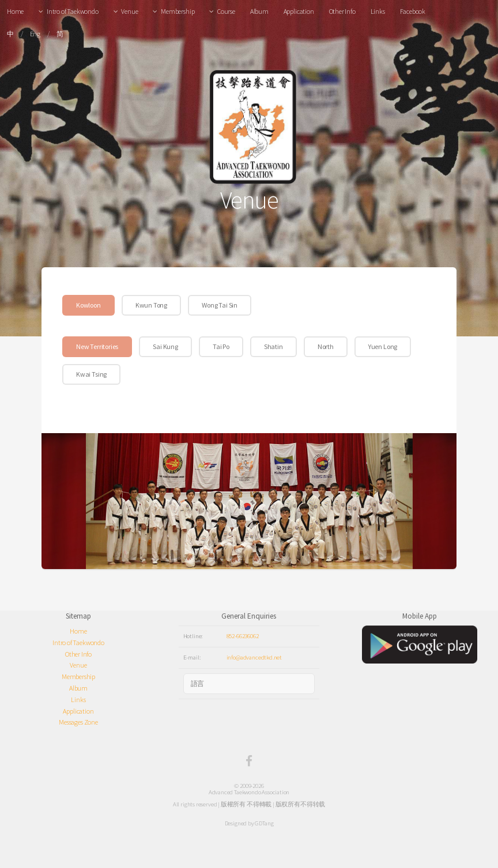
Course (226, 11)
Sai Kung (165, 346)
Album (259, 11)
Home (15, 11)
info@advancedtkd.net (254, 657)
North (326, 346)
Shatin (273, 346)
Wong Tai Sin (220, 305)
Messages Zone (78, 722)
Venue (129, 11)
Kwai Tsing (91, 374)
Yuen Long (383, 346)
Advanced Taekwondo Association (249, 792)
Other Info (342, 11)
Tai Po (221, 346)
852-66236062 (243, 636)
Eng (35, 34)
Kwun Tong (151, 305)
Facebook (413, 11)
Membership (178, 11)
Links (378, 11)
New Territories (97, 346)
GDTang (264, 823)
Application (299, 11)
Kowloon (88, 305)
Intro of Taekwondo (73, 11)
